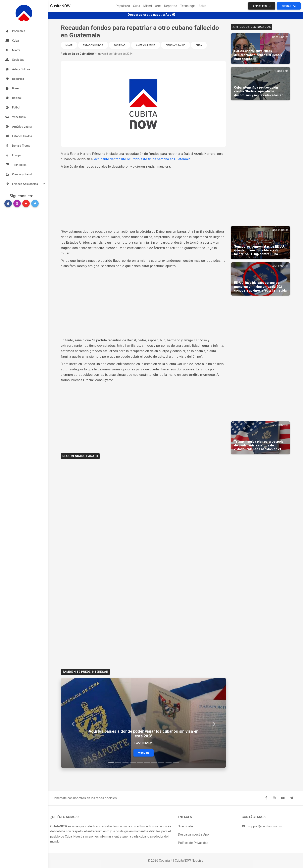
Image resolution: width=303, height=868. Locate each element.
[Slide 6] (147, 762)
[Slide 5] (140, 762)
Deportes (171, 6)
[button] (24, 184)
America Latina (146, 45)
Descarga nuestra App (193, 834)
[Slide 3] (126, 762)
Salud (202, 6)
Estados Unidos (93, 45)
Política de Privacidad (193, 843)
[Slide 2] (118, 762)
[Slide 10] (176, 762)
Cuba (137, 6)
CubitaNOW (60, 6)
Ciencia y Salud (176, 45)
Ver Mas (144, 753)
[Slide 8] (161, 762)
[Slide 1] (111, 762)
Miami (148, 6)
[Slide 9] (169, 762)
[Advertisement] (143, 199)
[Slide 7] (154, 762)
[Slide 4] (133, 762)
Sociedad (120, 45)
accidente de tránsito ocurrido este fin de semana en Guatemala (142, 159)
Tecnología (188, 6)
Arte (158, 6)
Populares (123, 6)
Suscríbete (185, 826)
